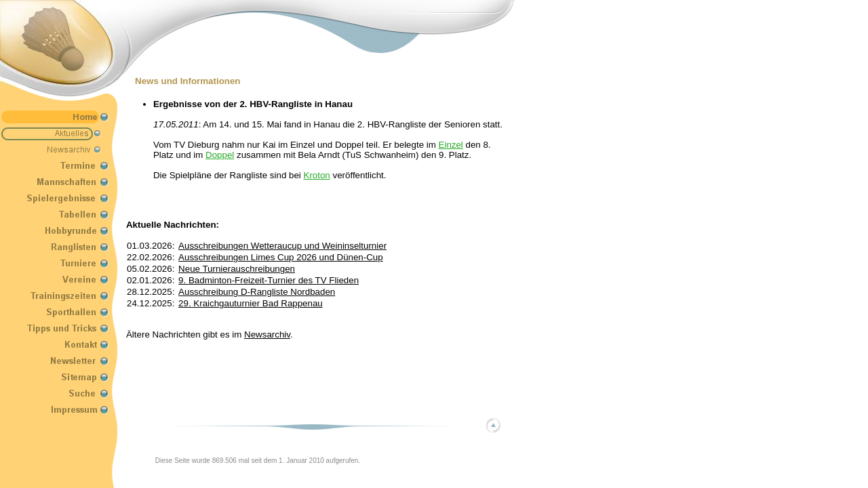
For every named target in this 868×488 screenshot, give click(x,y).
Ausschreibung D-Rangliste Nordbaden (257, 292)
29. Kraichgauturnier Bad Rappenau (251, 303)
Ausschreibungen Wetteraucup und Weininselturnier (282, 246)
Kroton (317, 175)
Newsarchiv (267, 334)
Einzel (451, 145)
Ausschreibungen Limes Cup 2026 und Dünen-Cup (281, 257)
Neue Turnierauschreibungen (237, 269)
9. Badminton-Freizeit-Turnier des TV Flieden (269, 280)
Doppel (220, 155)
